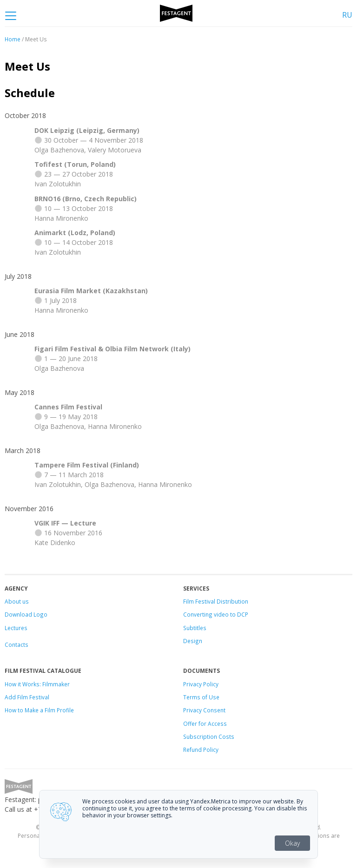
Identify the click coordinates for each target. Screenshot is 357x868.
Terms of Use (201, 697)
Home (13, 39)
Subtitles (195, 628)
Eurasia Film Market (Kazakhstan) (91, 291)
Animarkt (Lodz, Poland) (75, 233)
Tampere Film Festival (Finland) (87, 465)
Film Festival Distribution (216, 601)
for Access (212, 723)
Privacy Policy (201, 684)
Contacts (17, 644)
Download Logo (26, 614)
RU (347, 15)
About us (17, 601)
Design (193, 641)
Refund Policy (201, 750)
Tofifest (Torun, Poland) (75, 164)
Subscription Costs (209, 736)
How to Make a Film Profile (39, 710)
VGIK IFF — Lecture (65, 523)
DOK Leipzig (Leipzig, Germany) (87, 130)
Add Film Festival (27, 697)
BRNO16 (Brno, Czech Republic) (86, 199)
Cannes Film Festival (68, 407)
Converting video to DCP (216, 614)
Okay (292, 843)
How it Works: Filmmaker (37, 684)
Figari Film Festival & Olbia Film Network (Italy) (112, 349)
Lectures (16, 628)
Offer (190, 723)
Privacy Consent (204, 710)
